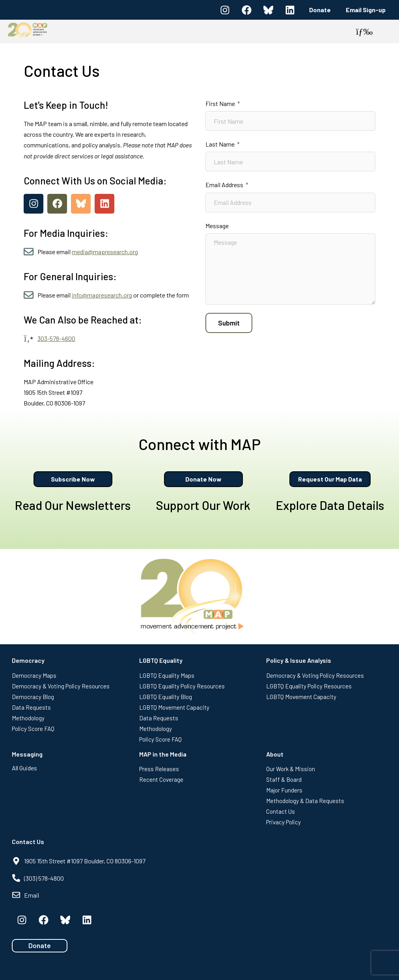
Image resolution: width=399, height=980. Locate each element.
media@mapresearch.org (105, 252)
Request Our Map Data (330, 479)
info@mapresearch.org (102, 295)
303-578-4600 (56, 338)
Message (217, 226)
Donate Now (203, 479)
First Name (221, 103)
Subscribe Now (73, 479)
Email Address (225, 185)
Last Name (221, 144)
